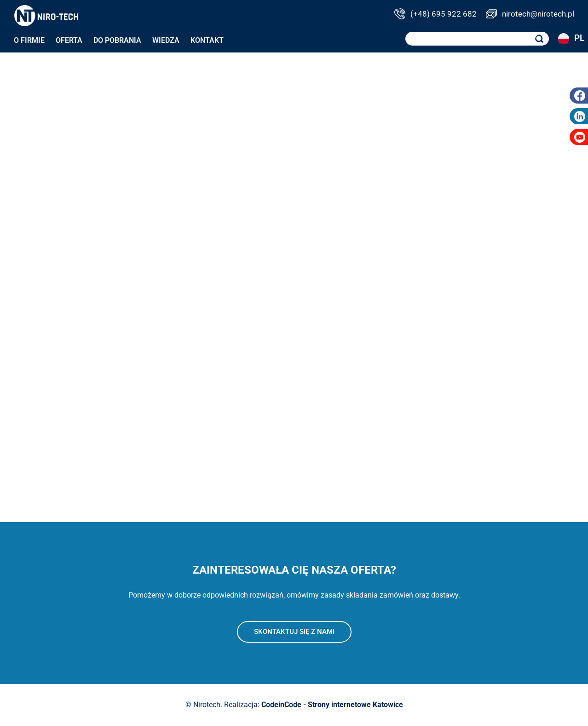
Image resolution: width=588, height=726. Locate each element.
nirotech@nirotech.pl (538, 14)
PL (566, 39)
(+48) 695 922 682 (444, 14)
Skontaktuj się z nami (294, 632)
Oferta (69, 40)
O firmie (29, 40)
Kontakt (207, 40)
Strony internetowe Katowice (355, 705)
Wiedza (166, 40)
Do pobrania (117, 40)
